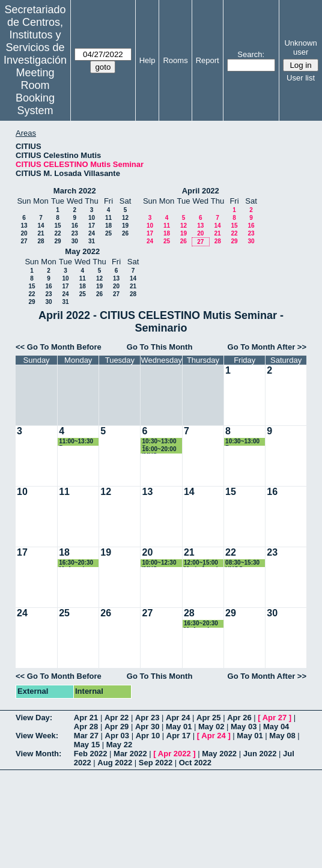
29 (57, 241)
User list (301, 78)
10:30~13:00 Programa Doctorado (159, 442)
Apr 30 (147, 727)
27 (24, 241)
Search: (251, 54)
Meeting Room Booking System (35, 92)
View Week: (37, 736)
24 (92, 233)
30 (75, 241)
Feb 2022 (91, 754)
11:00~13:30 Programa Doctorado (76, 442)
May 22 (119, 745)
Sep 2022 (156, 763)
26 (125, 233)
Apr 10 (148, 736)
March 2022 (75, 191)
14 (41, 226)
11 (108, 218)
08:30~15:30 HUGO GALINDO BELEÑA (242, 563)
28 (41, 241)
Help (147, 60)
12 (125, 218)
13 (24, 226)
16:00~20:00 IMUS (159, 450)
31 (92, 241)
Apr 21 (86, 718)
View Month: (38, 754)
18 (108, 226)
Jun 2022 (260, 754)
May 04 (276, 727)
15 (57, 226)
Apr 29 (117, 727)
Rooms (175, 60)
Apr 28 (86, 727)
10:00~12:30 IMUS (159, 563)
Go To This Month (160, 347)
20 (24, 233)
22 (57, 233)
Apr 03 (117, 736)
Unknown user (300, 47)
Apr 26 (239, 718)
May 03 (244, 727)
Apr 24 (178, 718)
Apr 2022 (175, 754)
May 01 (179, 727)
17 (92, 226)
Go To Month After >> (267, 347)
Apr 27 (275, 718)
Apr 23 (147, 718)
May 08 (282, 736)
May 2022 (82, 251)
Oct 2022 (195, 763)
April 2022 (201, 191)
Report (208, 60)
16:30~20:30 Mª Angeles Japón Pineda (78, 563)
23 (75, 233)
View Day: (34, 718)
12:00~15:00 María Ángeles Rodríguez (204, 563)
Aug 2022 (115, 763)
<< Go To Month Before (59, 347)
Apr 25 (208, 718)
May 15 (87, 745)
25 (108, 233)
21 (41, 233)
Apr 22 (117, 718)
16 (75, 226)
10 (92, 218)
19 (125, 226)
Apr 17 (178, 736)
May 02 (211, 727)
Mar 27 (86, 736)
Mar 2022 (130, 754)
